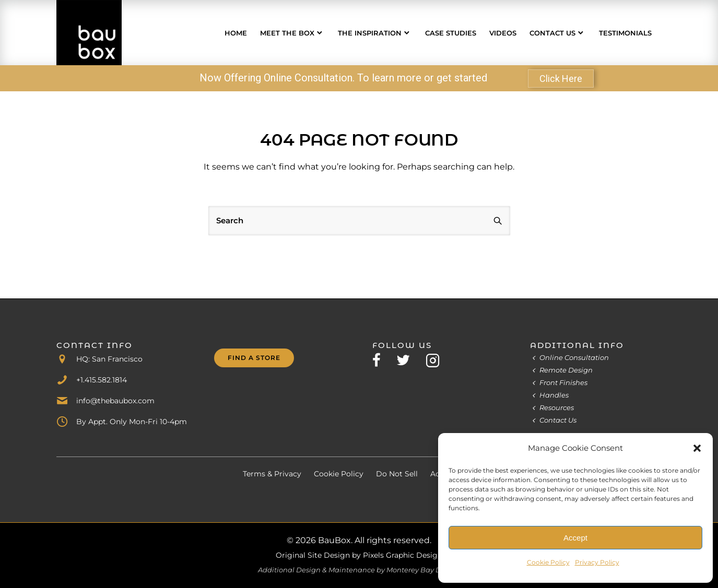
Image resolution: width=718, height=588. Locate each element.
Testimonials (625, 33)
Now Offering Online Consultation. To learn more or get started (343, 78)
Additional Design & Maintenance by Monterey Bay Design (359, 570)
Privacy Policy (597, 562)
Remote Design (566, 370)
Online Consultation (574, 357)
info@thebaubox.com (115, 401)
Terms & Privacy (272, 474)
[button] (697, 448)
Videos (503, 33)
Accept (575, 538)
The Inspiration (370, 33)
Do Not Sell (397, 474)
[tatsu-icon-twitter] (407, 360)
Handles (554, 395)
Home (236, 33)
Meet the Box (287, 33)
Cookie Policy (548, 562)
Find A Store (254, 358)
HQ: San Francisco (109, 359)
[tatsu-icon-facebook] (380, 360)
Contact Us (552, 33)
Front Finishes (563, 382)
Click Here (561, 79)
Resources (557, 407)
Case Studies (451, 33)
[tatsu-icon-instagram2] (433, 360)
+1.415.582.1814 (102, 380)
